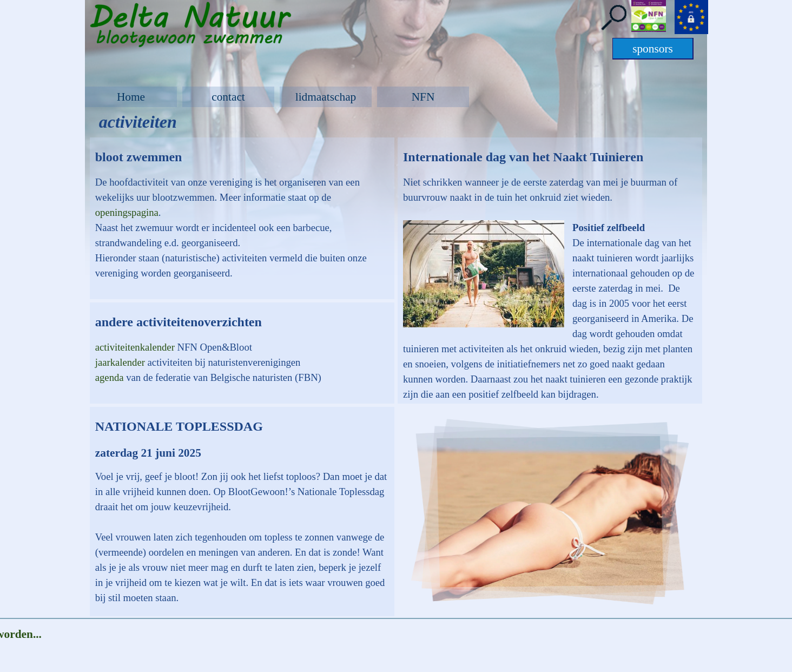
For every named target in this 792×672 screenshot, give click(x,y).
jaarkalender (121, 362)
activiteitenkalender (136, 347)
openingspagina (127, 212)
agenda (111, 377)
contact (228, 97)
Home (131, 97)
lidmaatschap (326, 97)
